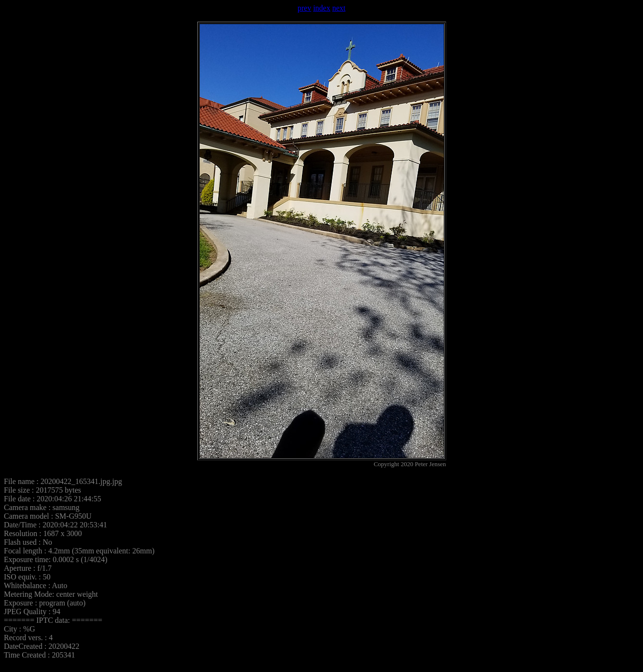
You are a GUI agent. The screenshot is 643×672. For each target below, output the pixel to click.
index (322, 8)
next (339, 8)
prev (304, 8)
